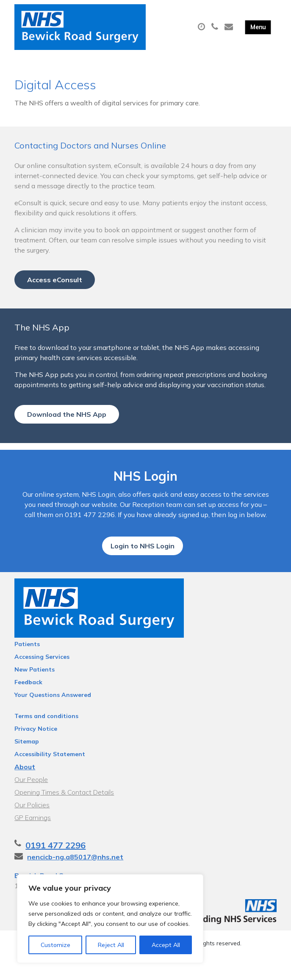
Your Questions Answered (53, 710)
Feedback (28, 697)
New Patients (35, 685)
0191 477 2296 (55, 860)
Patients (27, 659)
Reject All (111, 945)
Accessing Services (42, 672)
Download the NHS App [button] (67, 424)
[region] (110, 919)
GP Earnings (33, 833)
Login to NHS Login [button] (143, 561)
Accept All (166, 945)
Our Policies (32, 820)
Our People (31, 795)
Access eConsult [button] (55, 289)
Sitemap (27, 757)
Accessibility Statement (50, 769)
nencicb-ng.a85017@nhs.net (75, 872)
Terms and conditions (46, 731)
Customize (55, 945)
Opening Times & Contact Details (64, 807)
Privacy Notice (36, 744)
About (25, 782)
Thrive (175, 967)
